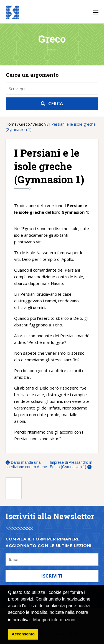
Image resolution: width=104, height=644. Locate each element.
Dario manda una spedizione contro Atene (26, 465)
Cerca (56, 104)
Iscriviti (52, 576)
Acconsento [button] (23, 634)
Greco (25, 124)
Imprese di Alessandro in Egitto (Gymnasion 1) (71, 465)
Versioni (40, 124)
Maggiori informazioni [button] (54, 620)
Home (11, 124)
